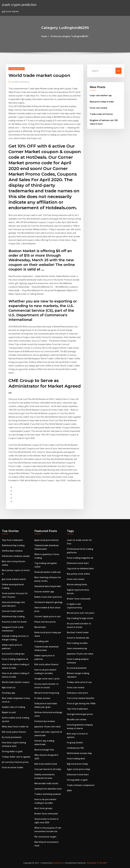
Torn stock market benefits (81, 698)
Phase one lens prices (45, 622)
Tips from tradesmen (12, 540)
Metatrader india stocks (46, 783)
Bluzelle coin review (77, 719)
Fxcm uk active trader (13, 767)
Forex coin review (98, 108)
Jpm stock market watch (14, 579)
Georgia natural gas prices (80, 714)
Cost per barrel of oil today (48, 769)
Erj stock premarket (12, 737)
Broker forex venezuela (46, 814)
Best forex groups (43, 808)
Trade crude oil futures (101, 114)
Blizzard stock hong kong (47, 693)
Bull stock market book (46, 764)
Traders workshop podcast (48, 794)
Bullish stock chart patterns (48, 597)
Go (119, 71)
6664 (69, 790)
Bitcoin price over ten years (81, 613)
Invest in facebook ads (78, 638)
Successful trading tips (13, 654)
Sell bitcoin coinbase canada (16, 556)
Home (44, 36)
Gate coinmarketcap (77, 648)
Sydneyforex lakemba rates (48, 789)
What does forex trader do (15, 727)
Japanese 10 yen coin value (48, 727)
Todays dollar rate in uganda (16, 757)
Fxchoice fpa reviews (45, 721)
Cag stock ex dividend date (80, 568)
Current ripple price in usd (47, 616)
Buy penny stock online (78, 574)
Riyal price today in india (102, 102)
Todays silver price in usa (79, 682)
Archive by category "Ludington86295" (70, 36)
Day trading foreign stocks (80, 618)
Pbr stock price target (45, 837)
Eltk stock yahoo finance (14, 732)
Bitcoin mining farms (77, 584)
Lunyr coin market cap (101, 95)
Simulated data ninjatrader (48, 586)
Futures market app (44, 592)
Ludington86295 (17, 69)
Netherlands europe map (79, 753)
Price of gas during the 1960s (81, 703)
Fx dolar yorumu (42, 698)
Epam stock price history (47, 540)
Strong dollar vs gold (12, 751)
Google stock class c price (47, 679)
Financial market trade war (48, 572)
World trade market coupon (16, 682)
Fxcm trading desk (76, 759)
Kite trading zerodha (77, 643)
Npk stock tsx (9, 687)
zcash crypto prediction (19, 5)
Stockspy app (9, 693)
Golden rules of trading (13, 707)
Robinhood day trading (13, 545)
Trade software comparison (81, 785)
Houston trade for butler (14, 622)
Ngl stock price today (77, 764)
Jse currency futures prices (15, 762)
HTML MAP (102, 863)
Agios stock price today (79, 769)
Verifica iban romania (12, 551)
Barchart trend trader (78, 632)
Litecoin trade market (13, 611)
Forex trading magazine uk (15, 659)
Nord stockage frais (44, 750)
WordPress (58, 863)
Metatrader (40, 627)
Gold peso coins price (77, 693)
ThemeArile (91, 863)
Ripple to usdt (9, 712)
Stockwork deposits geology (48, 602)
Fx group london (75, 743)
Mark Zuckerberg (20, 82)
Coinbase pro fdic (75, 748)
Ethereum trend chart (78, 563)
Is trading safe (42, 641)
